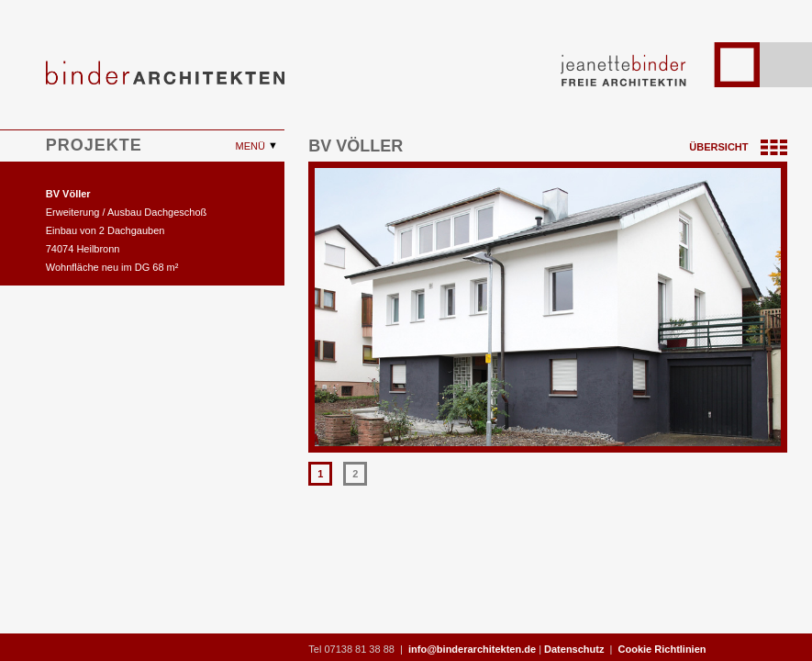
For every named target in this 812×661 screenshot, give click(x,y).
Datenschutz (574, 649)
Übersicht (738, 147)
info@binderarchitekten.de (472, 649)
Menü (252, 146)
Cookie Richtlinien (662, 649)
